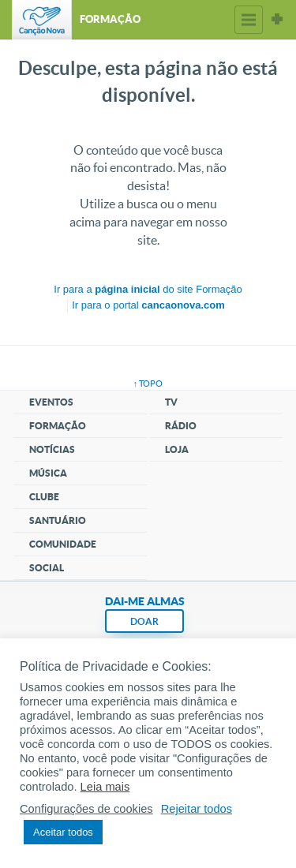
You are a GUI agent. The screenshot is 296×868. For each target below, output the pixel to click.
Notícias (52, 449)
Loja (177, 449)
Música (48, 473)
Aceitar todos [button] (63, 832)
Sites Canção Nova (277, 20)
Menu (249, 20)
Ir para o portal (148, 305)
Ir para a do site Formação (148, 289)
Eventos (51, 402)
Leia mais (105, 787)
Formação (58, 426)
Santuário (58, 520)
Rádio (181, 426)
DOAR (144, 621)
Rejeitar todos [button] (197, 809)
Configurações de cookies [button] (86, 809)
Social (47, 568)
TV (171, 402)
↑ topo (148, 383)
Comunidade (63, 544)
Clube (44, 497)
